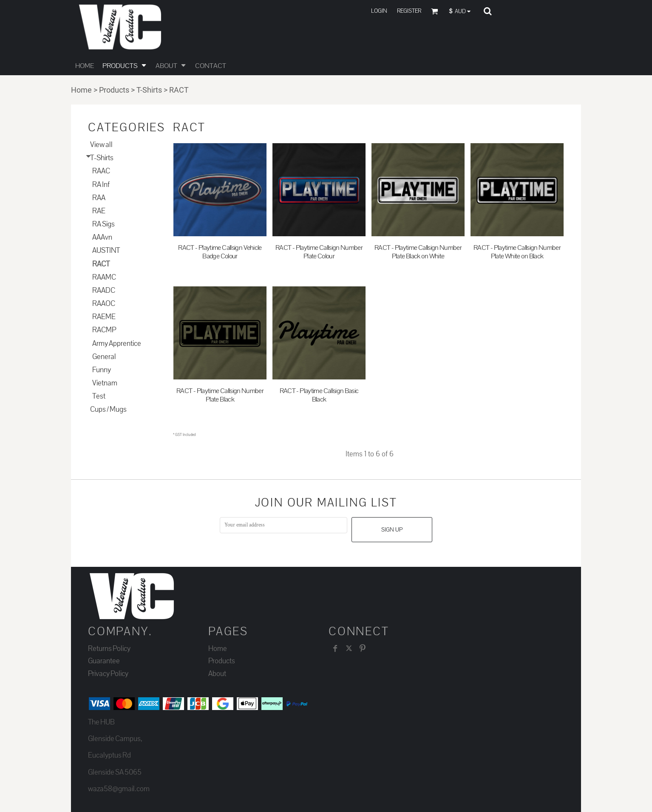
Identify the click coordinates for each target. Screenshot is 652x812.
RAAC (101, 171)
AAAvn (102, 237)
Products (114, 90)
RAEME (104, 317)
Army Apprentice (117, 344)
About (217, 674)
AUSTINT (106, 250)
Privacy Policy (108, 674)
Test (99, 396)
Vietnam (105, 383)
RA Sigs (103, 224)
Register (409, 11)
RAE (99, 211)
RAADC (104, 290)
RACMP (104, 330)
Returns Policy (109, 649)
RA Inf (101, 185)
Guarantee (104, 661)
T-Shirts (149, 90)
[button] (462, 11)
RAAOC (104, 304)
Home (81, 90)
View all (101, 145)
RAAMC (104, 277)
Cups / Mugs (108, 409)
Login (379, 11)
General (104, 357)
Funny (102, 370)
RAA (99, 198)
